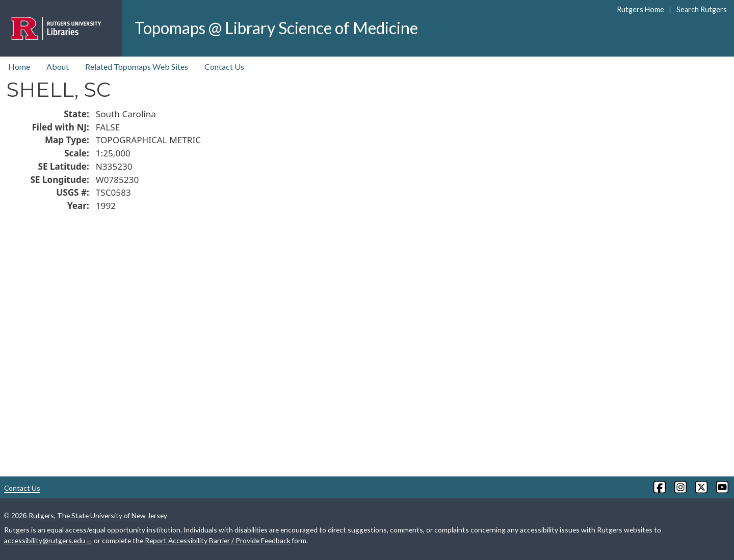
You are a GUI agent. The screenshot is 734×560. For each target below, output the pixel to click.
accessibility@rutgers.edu (48, 541)
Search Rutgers (702, 9)
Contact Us (224, 66)
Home (19, 66)
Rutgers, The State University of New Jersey (98, 515)
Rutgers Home (640, 9)
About (58, 66)
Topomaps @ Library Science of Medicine (276, 28)
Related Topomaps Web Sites (137, 66)
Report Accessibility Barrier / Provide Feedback (218, 540)
